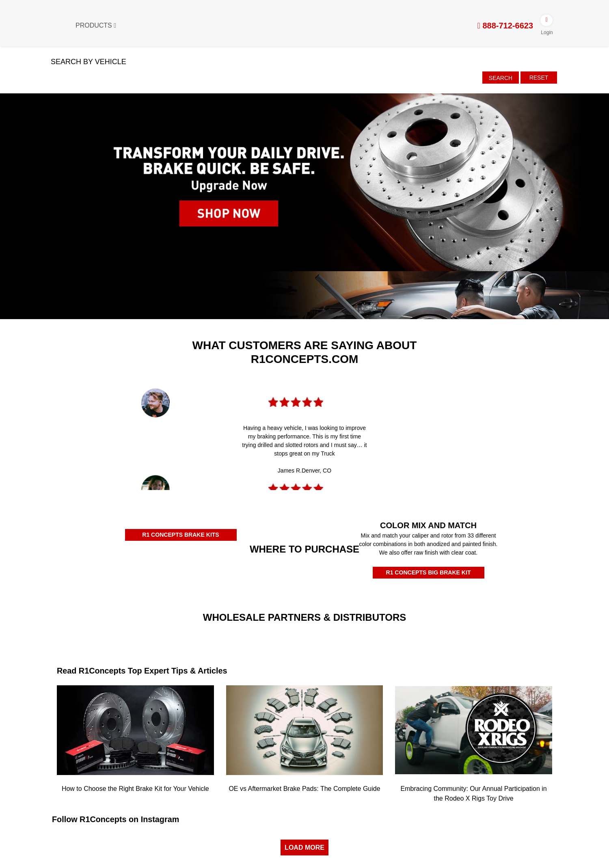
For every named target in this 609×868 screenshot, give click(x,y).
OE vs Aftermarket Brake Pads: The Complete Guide (304, 788)
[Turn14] (241, 639)
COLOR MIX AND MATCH (428, 525)
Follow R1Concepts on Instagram (116, 819)
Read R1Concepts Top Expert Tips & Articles (143, 671)
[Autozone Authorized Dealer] (262, 576)
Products (96, 25)
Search (501, 78)
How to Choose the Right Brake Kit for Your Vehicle (135, 788)
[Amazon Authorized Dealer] (93, 573)
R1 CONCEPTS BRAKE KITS (180, 535)
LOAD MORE (304, 847)
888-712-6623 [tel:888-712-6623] (505, 26)
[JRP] (368, 632)
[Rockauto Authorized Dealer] (178, 572)
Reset (539, 78)
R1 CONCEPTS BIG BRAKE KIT (428, 572)
